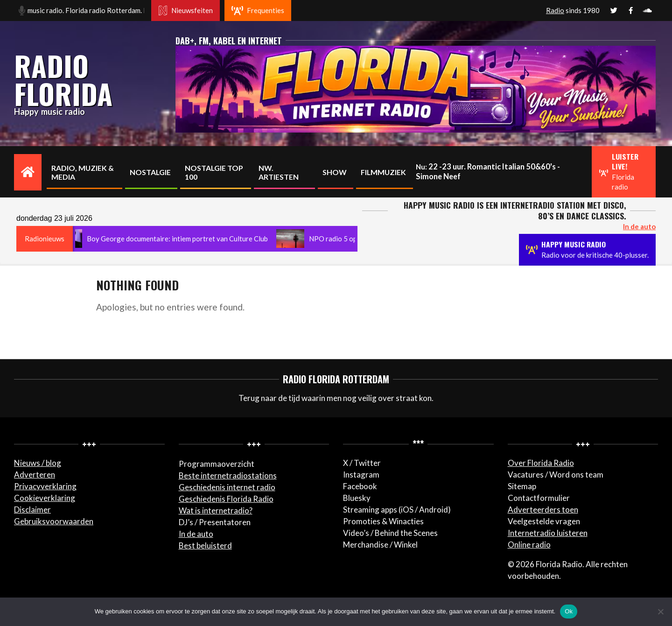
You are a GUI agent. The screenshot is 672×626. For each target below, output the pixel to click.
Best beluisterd (205, 545)
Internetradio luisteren (548, 533)
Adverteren (35, 475)
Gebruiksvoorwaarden (54, 521)
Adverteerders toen (543, 510)
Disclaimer (32, 510)
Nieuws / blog (38, 463)
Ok (569, 611)
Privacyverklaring (45, 486)
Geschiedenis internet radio (227, 487)
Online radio (529, 545)
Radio (555, 10)
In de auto (196, 534)
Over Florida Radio (541, 463)
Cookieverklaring (45, 498)
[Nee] (660, 612)
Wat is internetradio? (216, 510)
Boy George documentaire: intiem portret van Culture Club (182, 239)
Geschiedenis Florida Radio (226, 499)
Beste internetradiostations (228, 475)
